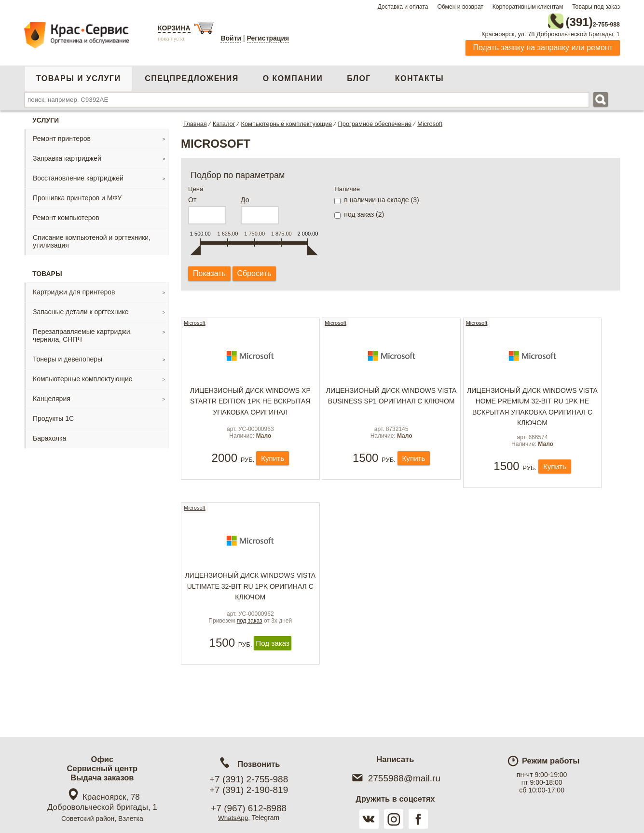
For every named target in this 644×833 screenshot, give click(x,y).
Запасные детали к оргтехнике (81, 310)
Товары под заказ (596, 7)
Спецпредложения (192, 76)
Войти (231, 38)
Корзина (174, 28)
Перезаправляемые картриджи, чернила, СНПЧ (82, 333)
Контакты (419, 76)
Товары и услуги (78, 76)
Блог (359, 76)
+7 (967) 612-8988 (249, 808)
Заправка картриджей (67, 156)
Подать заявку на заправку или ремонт (543, 46)
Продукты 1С (53, 416)
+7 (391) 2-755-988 (249, 779)
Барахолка (49, 436)
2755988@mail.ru (395, 778)
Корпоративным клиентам (528, 7)
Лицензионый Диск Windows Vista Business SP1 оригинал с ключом (391, 398)
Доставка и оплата (403, 7)
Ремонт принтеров (62, 137)
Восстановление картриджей (78, 176)
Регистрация (268, 38)
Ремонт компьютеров (66, 216)
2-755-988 (571, 20)
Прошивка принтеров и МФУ (77, 196)
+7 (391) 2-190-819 (249, 790)
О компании (293, 76)
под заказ (250, 635)
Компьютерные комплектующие (83, 377)
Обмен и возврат (460, 7)
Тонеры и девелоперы (68, 357)
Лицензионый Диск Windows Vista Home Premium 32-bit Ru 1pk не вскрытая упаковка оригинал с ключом (532, 409)
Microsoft (195, 322)
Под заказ (272, 658)
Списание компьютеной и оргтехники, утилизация (92, 239)
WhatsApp (233, 818)
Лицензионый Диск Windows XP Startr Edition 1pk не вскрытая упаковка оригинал (250, 403)
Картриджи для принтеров (74, 290)
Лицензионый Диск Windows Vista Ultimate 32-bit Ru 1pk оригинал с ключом (250, 593)
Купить (273, 468)
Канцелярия (52, 397)
